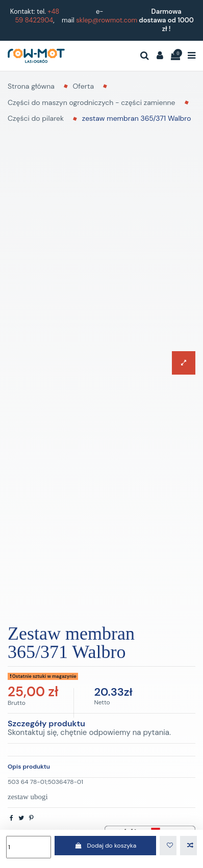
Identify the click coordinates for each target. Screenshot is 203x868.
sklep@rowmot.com (107, 20)
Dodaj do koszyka (105, 846)
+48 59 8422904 (37, 16)
